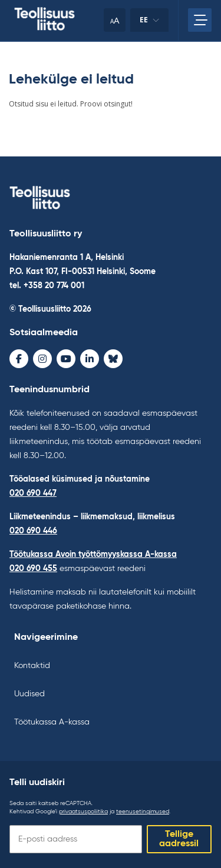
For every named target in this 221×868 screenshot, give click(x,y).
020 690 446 (33, 531)
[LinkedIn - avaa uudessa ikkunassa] (90, 359)
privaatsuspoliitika (83, 812)
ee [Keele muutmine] (149, 23)
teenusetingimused (143, 812)
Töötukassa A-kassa (52, 722)
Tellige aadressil (179, 839)
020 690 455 (33, 569)
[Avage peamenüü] (200, 20)
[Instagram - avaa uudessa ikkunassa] (42, 359)
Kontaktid (32, 666)
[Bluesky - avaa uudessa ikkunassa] (113, 359)
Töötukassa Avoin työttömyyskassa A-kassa (93, 555)
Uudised (29, 694)
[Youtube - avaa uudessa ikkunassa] (66, 359)
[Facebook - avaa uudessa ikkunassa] (19, 359)
